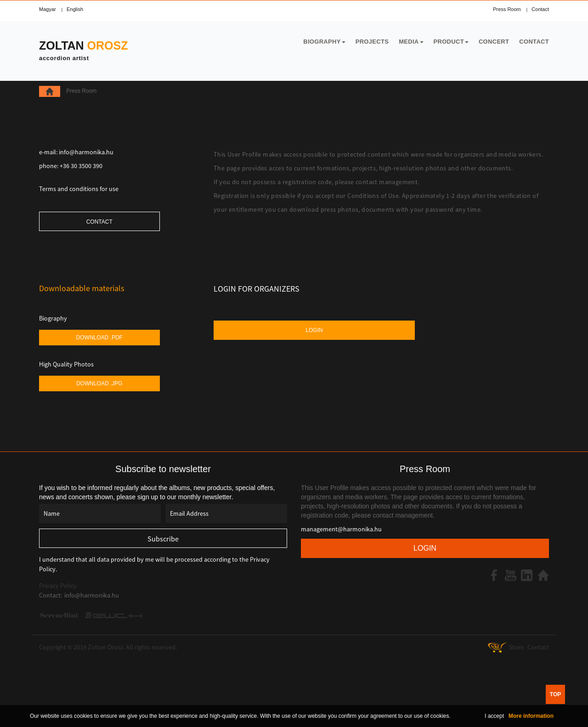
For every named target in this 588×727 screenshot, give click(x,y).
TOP (555, 694)
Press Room (507, 9)
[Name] (100, 513)
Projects (372, 42)
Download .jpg (99, 383)
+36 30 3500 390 (81, 166)
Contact (540, 9)
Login (314, 330)
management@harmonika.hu (341, 529)
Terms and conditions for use (79, 189)
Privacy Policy (58, 586)
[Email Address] (226, 513)
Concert (494, 42)
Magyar (48, 9)
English (75, 9)
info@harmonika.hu (86, 152)
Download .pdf (99, 338)
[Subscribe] (163, 538)
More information (531, 716)
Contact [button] (99, 222)
